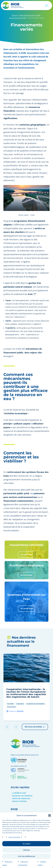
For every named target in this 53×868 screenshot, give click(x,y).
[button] (50, 824)
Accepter (26, 852)
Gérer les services (14, 846)
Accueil (15, 15)
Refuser (27, 858)
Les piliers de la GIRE (17, 18)
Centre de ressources (21, 798)
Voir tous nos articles (35, 727)
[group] (26, 687)
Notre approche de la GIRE (30, 15)
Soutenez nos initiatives (22, 796)
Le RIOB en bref (19, 793)
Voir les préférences (26, 865)
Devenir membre (19, 801)
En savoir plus (26, 555)
